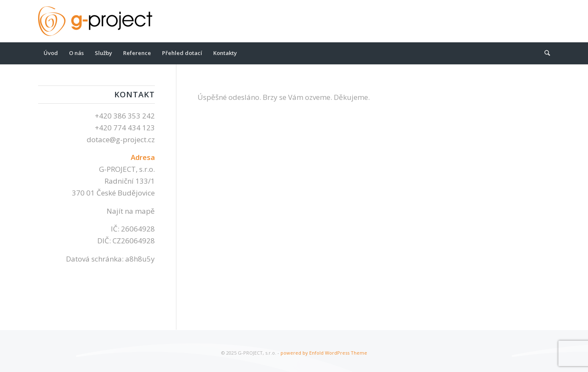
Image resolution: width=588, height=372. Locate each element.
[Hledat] (544, 53)
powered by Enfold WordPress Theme (324, 353)
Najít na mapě (131, 211)
